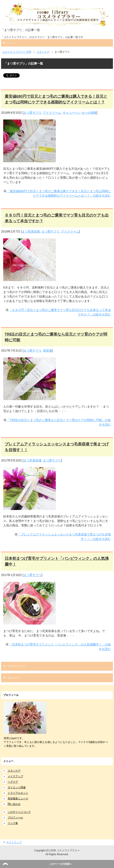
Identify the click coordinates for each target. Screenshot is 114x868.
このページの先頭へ (61, 864)
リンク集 (13, 823)
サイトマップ (14, 842)
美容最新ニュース (18, 799)
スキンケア (14, 771)
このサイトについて (19, 812)
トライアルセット (18, 793)
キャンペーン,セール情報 (80, 113)
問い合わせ (14, 804)
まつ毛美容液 (31, 231)
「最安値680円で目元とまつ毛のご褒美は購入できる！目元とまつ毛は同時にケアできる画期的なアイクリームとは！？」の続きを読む (59, 193)
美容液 (47, 351)
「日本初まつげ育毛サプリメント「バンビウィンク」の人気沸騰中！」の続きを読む (60, 647)
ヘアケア (13, 782)
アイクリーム (52, 113)
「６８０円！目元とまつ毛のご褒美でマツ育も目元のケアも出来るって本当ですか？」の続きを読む (60, 312)
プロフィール (15, 818)
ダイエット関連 (17, 787)
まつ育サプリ (33, 113)
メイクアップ (15, 776)
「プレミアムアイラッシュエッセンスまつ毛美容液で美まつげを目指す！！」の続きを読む (64, 537)
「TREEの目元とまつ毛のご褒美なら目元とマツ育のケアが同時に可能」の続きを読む (59, 422)
